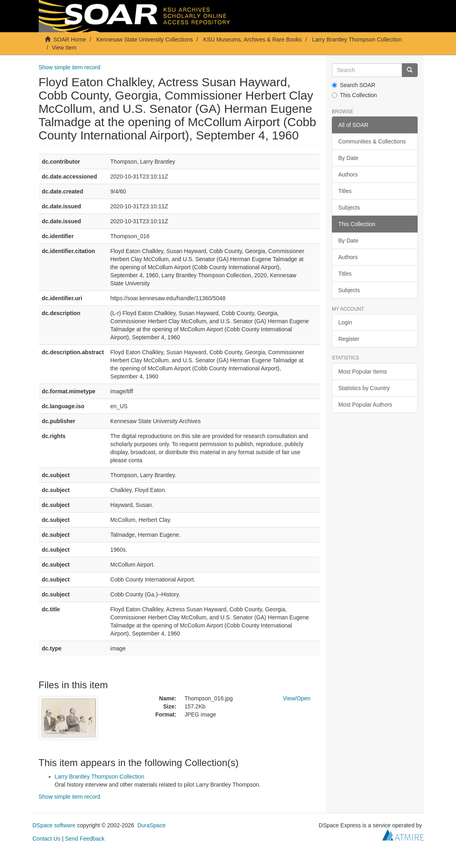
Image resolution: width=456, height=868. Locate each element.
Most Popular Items (363, 372)
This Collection (354, 95)
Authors (348, 174)
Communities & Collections (372, 141)
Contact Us (47, 839)
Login (345, 322)
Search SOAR (354, 85)
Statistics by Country (364, 388)
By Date (348, 158)
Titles (345, 191)
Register (349, 339)
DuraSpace (152, 825)
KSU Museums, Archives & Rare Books (252, 39)
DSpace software (54, 825)
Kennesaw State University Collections (145, 39)
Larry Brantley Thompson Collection (357, 39)
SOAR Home (70, 39)
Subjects (349, 208)
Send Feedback (85, 839)
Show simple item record (70, 67)
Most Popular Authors (365, 405)
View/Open (297, 698)
